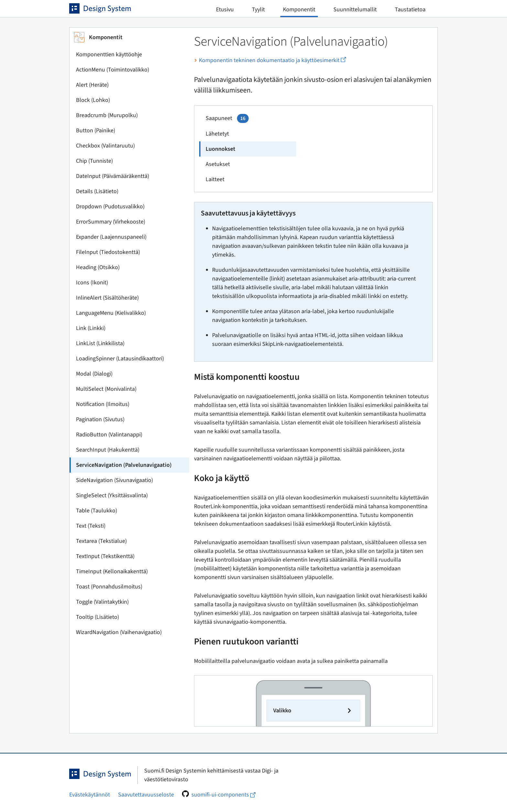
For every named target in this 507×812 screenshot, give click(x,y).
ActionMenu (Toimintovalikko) (113, 70)
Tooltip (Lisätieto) (97, 617)
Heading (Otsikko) (98, 267)
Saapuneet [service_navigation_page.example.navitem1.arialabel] (227, 118)
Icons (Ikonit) (92, 283)
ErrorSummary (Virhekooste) (111, 222)
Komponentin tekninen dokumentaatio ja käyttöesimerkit (270, 60)
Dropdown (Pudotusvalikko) (110, 207)
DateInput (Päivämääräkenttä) (113, 176)
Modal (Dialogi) (94, 374)
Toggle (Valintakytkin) (102, 602)
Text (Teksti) (91, 526)
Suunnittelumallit (355, 10)
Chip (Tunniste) (94, 161)
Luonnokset (221, 149)
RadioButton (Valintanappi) (109, 435)
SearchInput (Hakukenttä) (108, 450)
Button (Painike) (96, 131)
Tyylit (258, 10)
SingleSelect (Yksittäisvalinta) (112, 495)
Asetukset (218, 164)
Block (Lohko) (93, 100)
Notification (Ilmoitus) (103, 404)
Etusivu (225, 10)
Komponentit (299, 10)
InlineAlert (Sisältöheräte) (107, 298)
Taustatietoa (410, 10)
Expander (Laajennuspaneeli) (111, 237)
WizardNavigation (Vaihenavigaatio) (119, 632)
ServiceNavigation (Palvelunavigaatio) (124, 465)
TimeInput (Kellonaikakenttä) (112, 571)
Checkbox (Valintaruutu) (105, 146)
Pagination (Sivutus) (100, 419)
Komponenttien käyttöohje (109, 55)
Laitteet (215, 179)
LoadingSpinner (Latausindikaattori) (120, 359)
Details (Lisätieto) (97, 191)
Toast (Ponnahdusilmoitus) (109, 587)
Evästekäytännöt (90, 795)
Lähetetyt (217, 134)
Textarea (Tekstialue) (101, 541)
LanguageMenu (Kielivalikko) (111, 313)
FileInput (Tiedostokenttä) (108, 252)
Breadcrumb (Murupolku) (107, 115)
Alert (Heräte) (92, 85)
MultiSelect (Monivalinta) (106, 389)
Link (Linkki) (91, 328)
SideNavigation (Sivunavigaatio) (114, 480)
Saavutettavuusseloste (146, 795)
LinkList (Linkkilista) (100, 343)
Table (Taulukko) (97, 511)
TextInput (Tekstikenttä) (105, 556)
